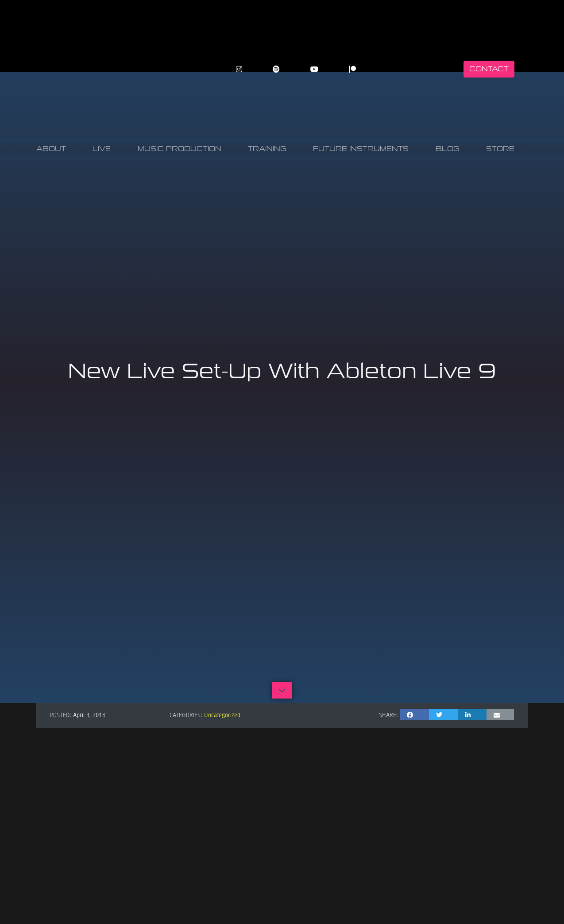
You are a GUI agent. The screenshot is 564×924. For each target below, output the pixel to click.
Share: (388, 714)
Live (102, 149)
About (51, 149)
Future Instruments (361, 149)
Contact (489, 69)
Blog (448, 149)
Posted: (61, 714)
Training (267, 149)
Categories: (186, 714)
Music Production (180, 149)
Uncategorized (222, 714)
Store (500, 149)
